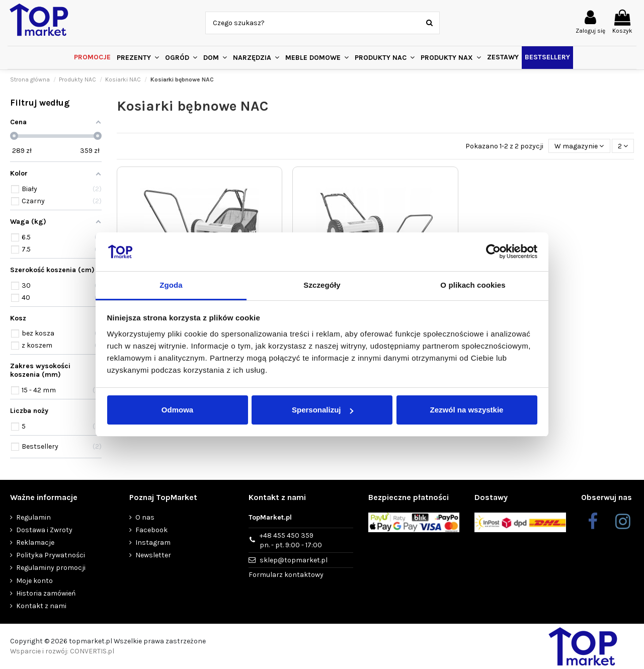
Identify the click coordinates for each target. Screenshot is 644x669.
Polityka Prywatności (51, 555)
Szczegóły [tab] (322, 285)
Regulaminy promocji (51, 568)
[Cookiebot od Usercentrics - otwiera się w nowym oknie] (493, 252)
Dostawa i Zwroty (44, 530)
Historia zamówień (46, 593)
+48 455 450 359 (291, 541)
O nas (145, 517)
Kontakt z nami (41, 606)
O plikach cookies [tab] (473, 285)
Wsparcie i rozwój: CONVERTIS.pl (62, 651)
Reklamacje (35, 542)
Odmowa (177, 410)
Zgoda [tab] (171, 285)
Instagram (153, 542)
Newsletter (153, 555)
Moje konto (34, 581)
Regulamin (33, 517)
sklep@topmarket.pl (294, 560)
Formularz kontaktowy (286, 575)
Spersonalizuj (323, 410)
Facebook (151, 530)
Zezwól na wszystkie (467, 410)
